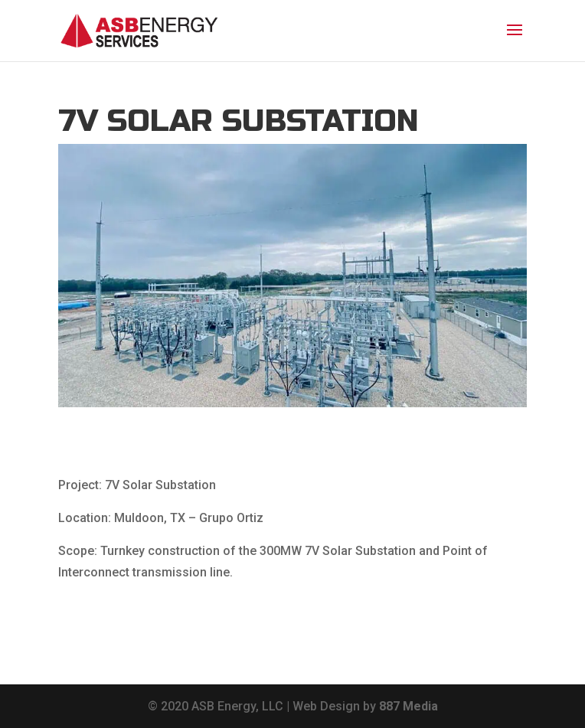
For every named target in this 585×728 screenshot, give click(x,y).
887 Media (409, 706)
